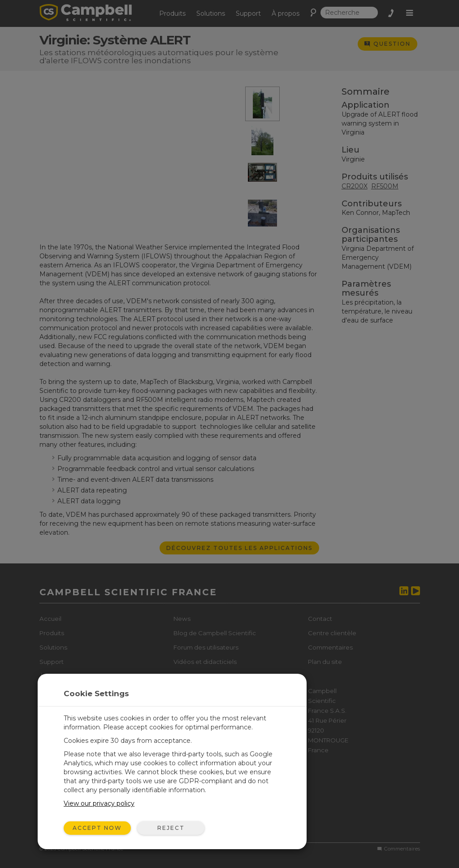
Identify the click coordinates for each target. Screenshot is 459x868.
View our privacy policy (99, 803)
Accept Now (97, 828)
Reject (171, 828)
